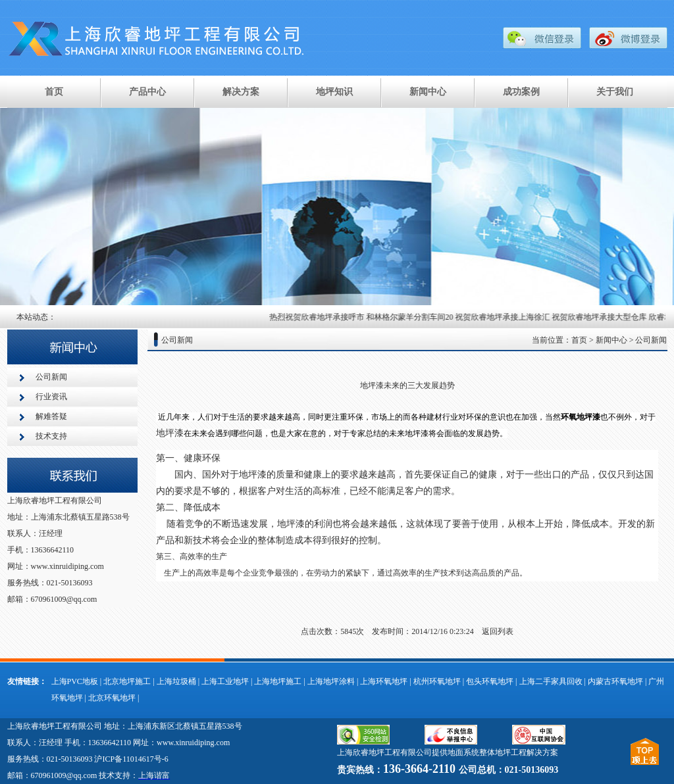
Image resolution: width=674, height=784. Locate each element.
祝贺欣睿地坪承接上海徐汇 (505, 317)
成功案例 (521, 92)
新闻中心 (428, 92)
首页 (54, 92)
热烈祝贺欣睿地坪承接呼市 (319, 317)
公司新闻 (51, 377)
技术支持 (51, 436)
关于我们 (615, 92)
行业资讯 (51, 397)
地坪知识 (334, 92)
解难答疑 (51, 416)
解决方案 (241, 92)
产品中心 (147, 92)
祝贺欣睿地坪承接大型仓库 (602, 317)
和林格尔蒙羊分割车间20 (412, 317)
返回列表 (498, 631)
